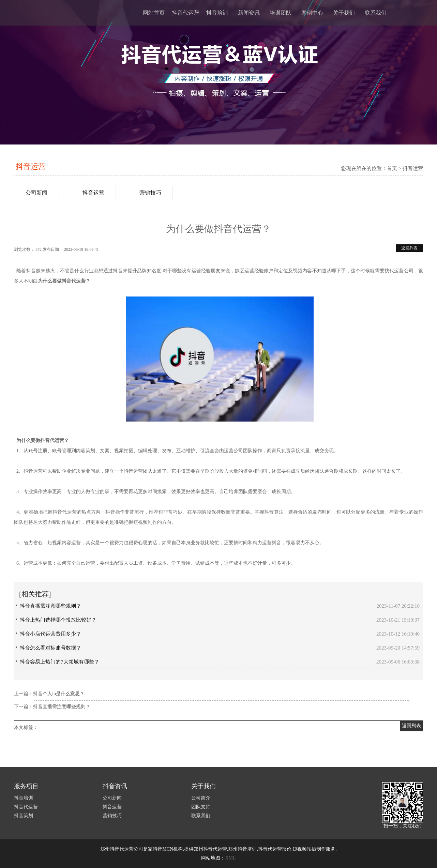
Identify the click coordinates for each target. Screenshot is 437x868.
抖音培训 (217, 13)
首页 (392, 168)
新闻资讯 (249, 13)
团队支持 (201, 807)
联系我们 (376, 13)
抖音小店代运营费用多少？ (50, 634)
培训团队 (281, 13)
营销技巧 (150, 193)
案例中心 (312, 13)
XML (230, 858)
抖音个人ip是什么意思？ (59, 694)
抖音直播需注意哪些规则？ (50, 606)
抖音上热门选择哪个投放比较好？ (58, 620)
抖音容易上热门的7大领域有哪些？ (59, 662)
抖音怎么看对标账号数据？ (50, 648)
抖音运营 (31, 166)
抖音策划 (24, 816)
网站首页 (154, 13)
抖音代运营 (185, 13)
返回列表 (409, 248)
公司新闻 (36, 193)
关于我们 (344, 13)
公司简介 (201, 798)
